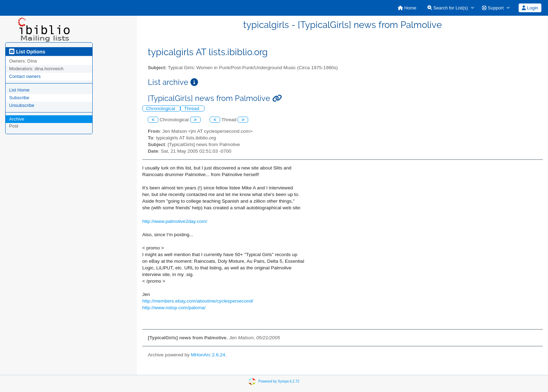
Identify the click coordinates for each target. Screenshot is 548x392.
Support (493, 8)
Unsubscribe (22, 105)
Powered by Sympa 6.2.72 (279, 381)
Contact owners (25, 76)
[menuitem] (407, 8)
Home (407, 8)
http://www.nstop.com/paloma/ (174, 308)
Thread (192, 108)
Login (530, 8)
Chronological (161, 108)
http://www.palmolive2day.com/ (175, 221)
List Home (19, 90)
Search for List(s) (448, 8)
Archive (17, 119)
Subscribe (19, 98)
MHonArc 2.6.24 (208, 355)
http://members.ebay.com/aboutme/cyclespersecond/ (198, 301)
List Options (27, 52)
